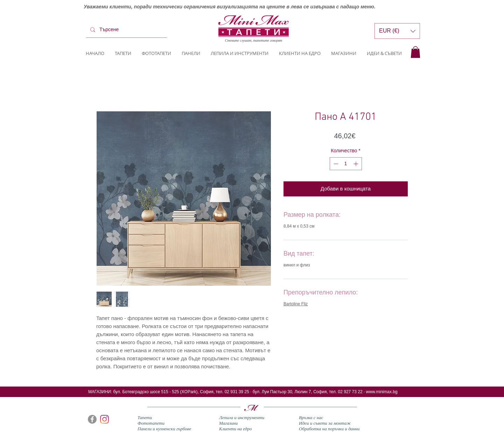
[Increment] (356, 164)
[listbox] (397, 31)
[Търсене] (126, 30)
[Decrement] (335, 164)
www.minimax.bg (382, 392)
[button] (415, 52)
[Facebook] (92, 419)
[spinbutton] (346, 164)
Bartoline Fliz (296, 304)
